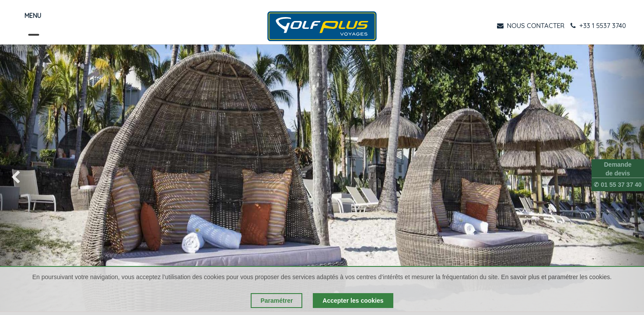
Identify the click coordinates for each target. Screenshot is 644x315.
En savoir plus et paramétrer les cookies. (556, 277)
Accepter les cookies (353, 301)
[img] (26, 178)
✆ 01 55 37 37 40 (618, 185)
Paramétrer (276, 301)
